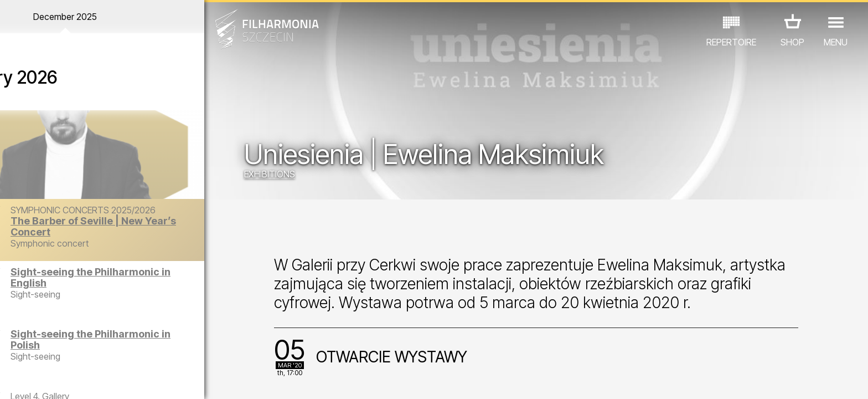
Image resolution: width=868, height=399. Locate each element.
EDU (86, 351)
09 (154, 380)
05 (84, 380)
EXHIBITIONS (290, 175)
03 (48, 380)
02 (31, 380)
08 (137, 380)
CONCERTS (42, 351)
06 (101, 380)
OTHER (187, 351)
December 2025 (113, 17)
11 (189, 380)
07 (119, 380)
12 (207, 380)
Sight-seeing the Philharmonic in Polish (125, 339)
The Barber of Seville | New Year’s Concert (137, 226)
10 (172, 380)
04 (66, 380)
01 (13, 380)
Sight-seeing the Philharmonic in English (128, 277)
